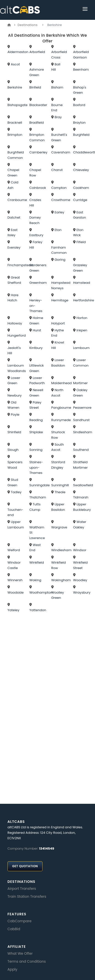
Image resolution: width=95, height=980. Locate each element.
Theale (60, 492)
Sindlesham (83, 432)
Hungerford (17, 335)
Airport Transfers (22, 889)
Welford (14, 550)
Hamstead (82, 283)
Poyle (15, 415)
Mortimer (80, 383)
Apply (12, 969)
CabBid (14, 929)
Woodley (80, 580)
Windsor (80, 550)
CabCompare (20, 921)
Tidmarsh (81, 497)
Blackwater (38, 105)
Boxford (79, 105)
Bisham (57, 87)
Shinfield (14, 432)
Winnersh (15, 580)
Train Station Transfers (27, 896)
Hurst (37, 330)
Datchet (14, 217)
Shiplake (36, 432)
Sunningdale (40, 485)
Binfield (35, 87)
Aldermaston (18, 52)
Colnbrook (38, 188)
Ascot (15, 64)
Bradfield (37, 123)
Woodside (16, 592)
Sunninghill (60, 485)
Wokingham (61, 580)
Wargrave (59, 527)
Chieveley (81, 170)
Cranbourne (17, 200)
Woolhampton (41, 592)
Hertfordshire (84, 300)
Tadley (16, 492)
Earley (59, 212)
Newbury (15, 395)
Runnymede (61, 420)
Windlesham (61, 550)
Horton (82, 318)
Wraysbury (82, 592)
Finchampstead (20, 265)
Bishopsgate (18, 105)
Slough (13, 450)
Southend (81, 450)
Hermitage (60, 300)
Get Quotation (25, 866)
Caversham (61, 152)
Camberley (38, 152)
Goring (60, 260)
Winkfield (37, 562)
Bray (58, 117)
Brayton (79, 123)
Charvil (57, 170)
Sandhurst (81, 420)
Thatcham (38, 497)
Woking (35, 580)
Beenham (81, 70)
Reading (36, 420)
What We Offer (20, 953)
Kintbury (36, 348)
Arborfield (37, 52)
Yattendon (38, 610)
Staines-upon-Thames (36, 467)
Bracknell (15, 123)
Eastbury (36, 235)
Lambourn (81, 348)
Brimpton (15, 135)
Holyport (58, 323)
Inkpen (82, 330)
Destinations (28, 25)
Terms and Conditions (27, 961)
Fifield (81, 242)
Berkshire (15, 87)
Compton (59, 188)
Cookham (81, 188)
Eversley (14, 247)
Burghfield (81, 135)
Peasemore (82, 408)
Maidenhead (61, 383)
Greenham (38, 283)
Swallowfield (83, 485)
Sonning (36, 450)
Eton (58, 230)
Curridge (80, 200)
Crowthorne (61, 200)
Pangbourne (61, 408)
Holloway (15, 323)
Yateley (13, 610)
